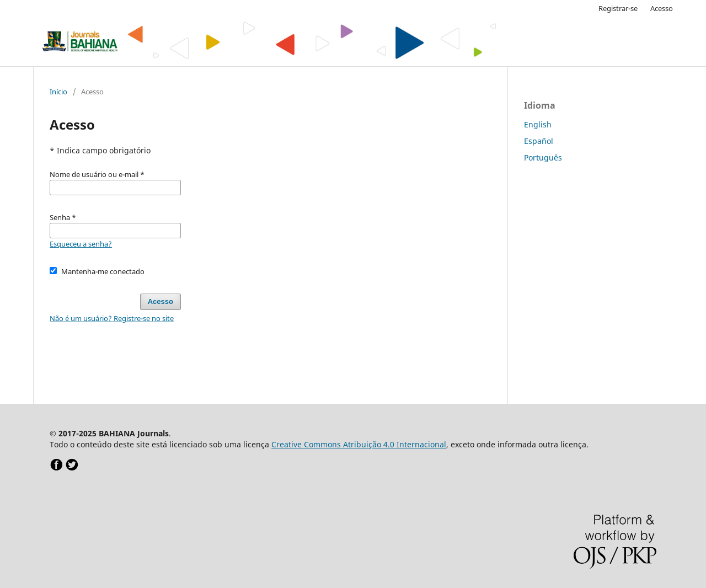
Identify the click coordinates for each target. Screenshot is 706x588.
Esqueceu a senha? (81, 244)
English (538, 124)
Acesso (662, 8)
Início (58, 92)
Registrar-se (618, 8)
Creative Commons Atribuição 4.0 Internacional (359, 444)
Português (543, 157)
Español (539, 141)
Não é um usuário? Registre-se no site (112, 318)
